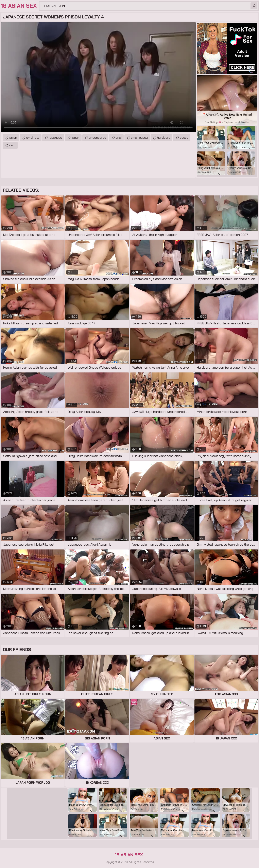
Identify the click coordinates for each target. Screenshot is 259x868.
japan (75, 138)
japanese (55, 138)
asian (13, 138)
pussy (184, 138)
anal (119, 138)
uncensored (98, 138)
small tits (33, 138)
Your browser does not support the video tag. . (98, 77)
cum (12, 145)
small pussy (139, 138)
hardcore (164, 138)
